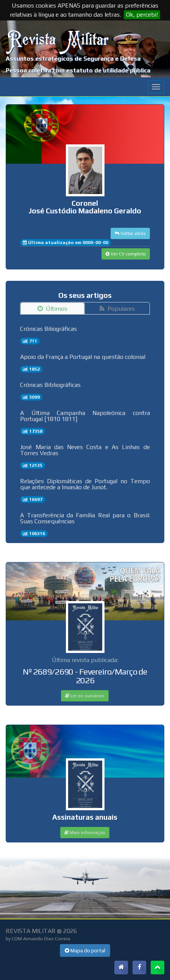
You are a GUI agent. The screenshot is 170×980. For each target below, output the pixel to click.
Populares (117, 309)
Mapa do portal (85, 950)
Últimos (52, 309)
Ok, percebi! (142, 15)
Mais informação (85, 833)
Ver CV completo (126, 254)
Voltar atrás (130, 233)
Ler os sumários (85, 696)
